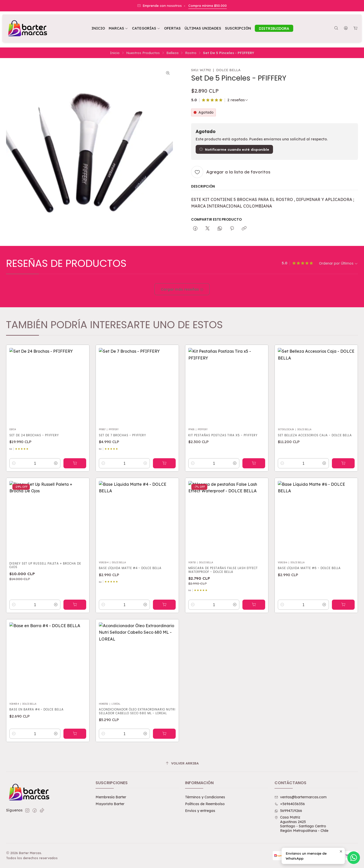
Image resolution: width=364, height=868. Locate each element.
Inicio (115, 53)
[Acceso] (346, 28)
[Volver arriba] (182, 764)
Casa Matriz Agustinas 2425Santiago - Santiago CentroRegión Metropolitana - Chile (301, 824)
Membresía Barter (111, 797)
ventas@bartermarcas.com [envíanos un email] (301, 797)
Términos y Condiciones (205, 797)
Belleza (172, 53)
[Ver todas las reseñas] (238, 100)
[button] (146, 28)
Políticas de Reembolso (205, 804)
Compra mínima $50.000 (208, 6)
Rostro (191, 53)
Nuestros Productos (143, 53)
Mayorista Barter (110, 804)
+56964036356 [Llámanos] (290, 804)
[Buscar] (336, 28)
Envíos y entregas (200, 811)
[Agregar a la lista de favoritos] (231, 172)
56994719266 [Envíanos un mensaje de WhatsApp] (288, 811)
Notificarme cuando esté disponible (234, 149)
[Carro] (356, 28)
